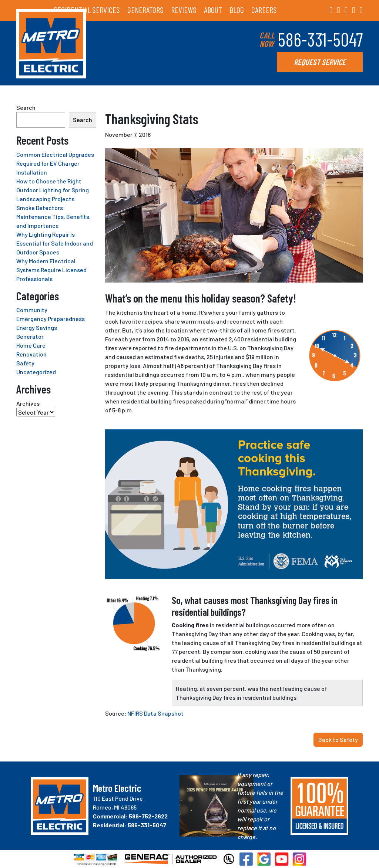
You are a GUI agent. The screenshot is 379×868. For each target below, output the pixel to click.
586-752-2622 (148, 816)
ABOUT (213, 10)
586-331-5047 (320, 39)
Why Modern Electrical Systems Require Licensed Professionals (51, 270)
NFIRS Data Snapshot (155, 713)
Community (32, 310)
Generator (30, 336)
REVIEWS (184, 10)
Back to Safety (338, 739)
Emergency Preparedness (51, 319)
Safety (25, 363)
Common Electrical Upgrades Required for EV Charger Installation (55, 163)
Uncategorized (36, 372)
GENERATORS (145, 10)
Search (26, 107)
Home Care (31, 345)
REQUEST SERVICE (320, 62)
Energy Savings (37, 327)
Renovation (31, 354)
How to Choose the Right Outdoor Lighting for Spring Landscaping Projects (53, 190)
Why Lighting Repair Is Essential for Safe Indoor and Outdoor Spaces (55, 243)
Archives (28, 403)
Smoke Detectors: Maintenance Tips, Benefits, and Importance (53, 217)
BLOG (237, 10)
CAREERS (264, 10)
